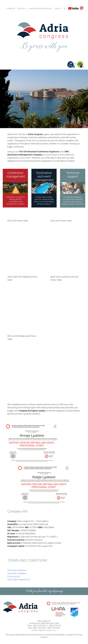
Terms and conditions (17, 570)
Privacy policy (14, 576)
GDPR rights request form (19, 580)
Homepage (11, 9)
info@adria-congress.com (47, 630)
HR (65, 9)
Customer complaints (17, 573)
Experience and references (40, 9)
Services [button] (22, 9)
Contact (58, 9)
